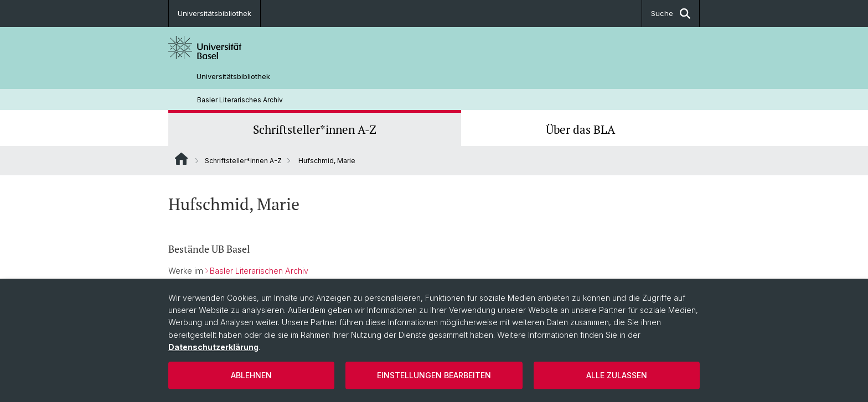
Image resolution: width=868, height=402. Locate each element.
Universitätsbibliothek (215, 13)
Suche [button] (671, 14)
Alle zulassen (617, 375)
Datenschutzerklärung (213, 347)
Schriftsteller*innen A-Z (315, 129)
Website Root (181, 159)
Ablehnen (251, 375)
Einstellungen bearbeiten (434, 375)
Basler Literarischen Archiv (259, 271)
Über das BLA (580, 129)
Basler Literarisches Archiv (240, 100)
